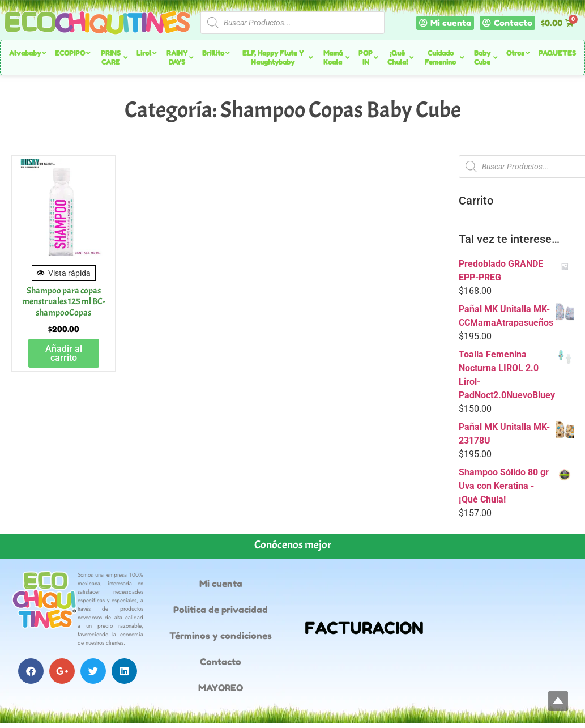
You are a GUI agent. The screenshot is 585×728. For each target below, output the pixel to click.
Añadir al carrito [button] (64, 353)
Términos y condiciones (221, 636)
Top (558, 701)
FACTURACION (364, 628)
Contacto (221, 662)
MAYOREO (221, 688)
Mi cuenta (221, 584)
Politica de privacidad (221, 610)
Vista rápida (64, 273)
